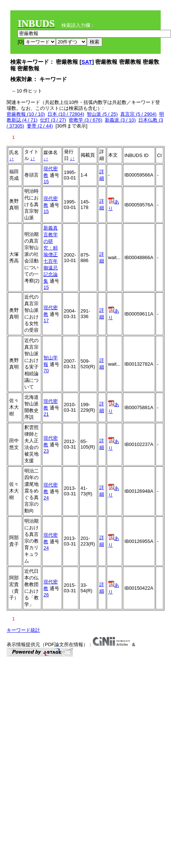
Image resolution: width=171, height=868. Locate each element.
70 (46, 371)
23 (46, 451)
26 (46, 595)
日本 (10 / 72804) (66, 114)
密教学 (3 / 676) (85, 120)
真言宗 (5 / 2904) (138, 114)
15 (46, 182)
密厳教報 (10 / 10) (26, 114)
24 (46, 498)
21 (46, 414)
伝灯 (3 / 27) (53, 120)
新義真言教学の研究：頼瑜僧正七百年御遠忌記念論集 (51, 255)
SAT (87, 62)
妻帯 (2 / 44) (40, 126)
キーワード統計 (23, 630)
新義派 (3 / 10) (120, 120)
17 (46, 320)
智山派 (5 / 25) (102, 114)
